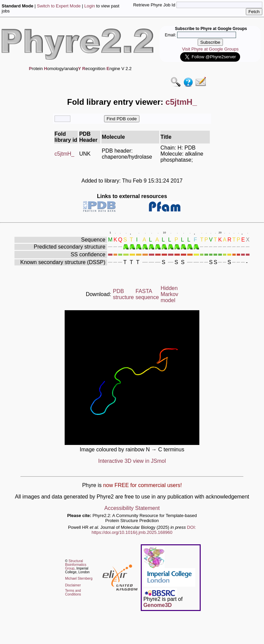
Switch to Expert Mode (59, 6)
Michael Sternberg (79, 578)
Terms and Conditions (73, 592)
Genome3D (158, 605)
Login (90, 6)
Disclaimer (73, 585)
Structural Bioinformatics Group (76, 565)
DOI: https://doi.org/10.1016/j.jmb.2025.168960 (144, 530)
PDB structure (123, 294)
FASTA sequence (147, 294)
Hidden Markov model (169, 294)
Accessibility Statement (132, 508)
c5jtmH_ (64, 154)
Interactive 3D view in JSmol (132, 461)
